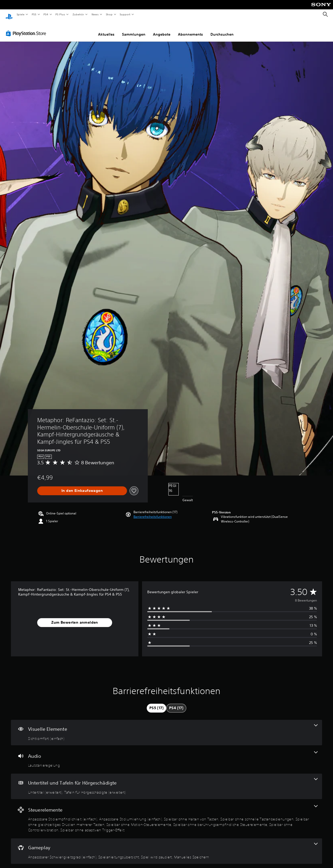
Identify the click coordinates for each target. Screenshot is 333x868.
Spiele (20, 14)
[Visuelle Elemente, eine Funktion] (166, 728)
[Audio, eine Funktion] (166, 755)
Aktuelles (106, 29)
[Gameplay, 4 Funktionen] (166, 846)
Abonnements (190, 29)
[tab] (156, 703)
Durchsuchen (222, 29)
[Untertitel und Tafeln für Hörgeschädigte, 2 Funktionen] (166, 781)
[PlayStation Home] (9, 15)
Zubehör (78, 14)
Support (125, 14)
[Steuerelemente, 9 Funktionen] (166, 814)
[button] (153, 512)
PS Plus (60, 14)
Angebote (162, 29)
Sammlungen (134, 29)
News (95, 14)
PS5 (34, 14)
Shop (109, 14)
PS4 (46, 14)
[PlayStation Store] (27, 28)
